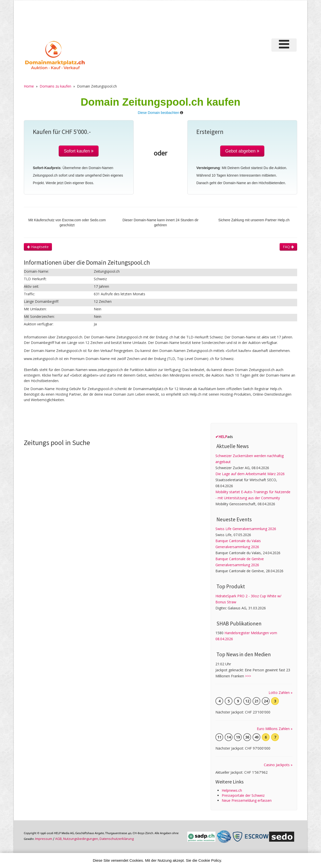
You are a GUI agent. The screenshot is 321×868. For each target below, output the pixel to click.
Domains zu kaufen (55, 86)
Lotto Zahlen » (280, 693)
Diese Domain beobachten (159, 113)
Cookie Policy (210, 860)
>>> (248, 676)
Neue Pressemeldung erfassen (247, 800)
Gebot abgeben (242, 151)
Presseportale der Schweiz (243, 795)
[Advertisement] (213, 19)
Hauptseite (38, 247)
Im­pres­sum (44, 839)
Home (29, 86)
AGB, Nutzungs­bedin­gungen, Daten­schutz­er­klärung (94, 839)
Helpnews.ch (232, 790)
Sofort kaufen (79, 151)
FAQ (288, 247)
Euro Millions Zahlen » (275, 729)
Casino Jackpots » (278, 765)
